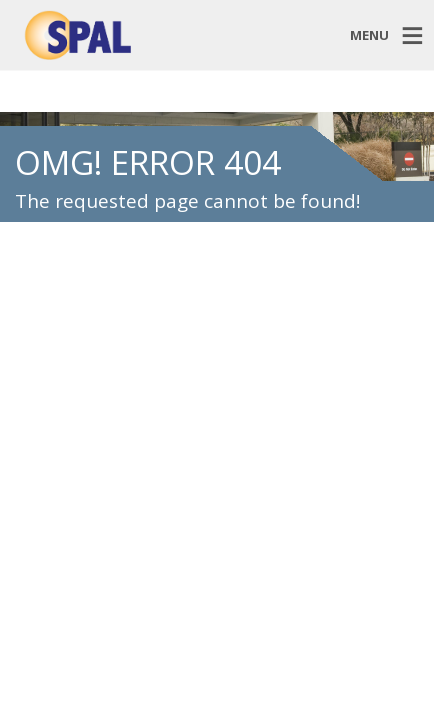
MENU (369, 34)
